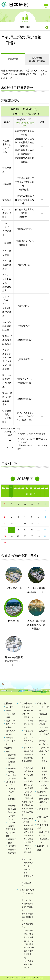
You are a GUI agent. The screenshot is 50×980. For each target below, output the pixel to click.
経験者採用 (44, 799)
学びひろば (44, 751)
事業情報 (25, 21)
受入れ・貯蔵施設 (37, 59)
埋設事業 (12, 758)
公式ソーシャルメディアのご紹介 (44, 785)
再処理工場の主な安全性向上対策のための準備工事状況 (27, 808)
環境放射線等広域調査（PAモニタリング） (12, 812)
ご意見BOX (43, 817)
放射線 (44, 771)
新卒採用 (43, 796)
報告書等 (12, 850)
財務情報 (10, 738)
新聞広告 (43, 721)
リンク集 (41, 821)
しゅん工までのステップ (29, 741)
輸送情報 (12, 853)
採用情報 (41, 792)
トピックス (26, 900)
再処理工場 (13, 59)
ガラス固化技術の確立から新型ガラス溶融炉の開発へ (29, 839)
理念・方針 (11, 721)
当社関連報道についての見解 (27, 907)
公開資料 (12, 846)
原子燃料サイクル (44, 765)
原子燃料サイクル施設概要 (11, 714)
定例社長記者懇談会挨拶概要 (27, 917)
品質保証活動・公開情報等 (11, 833)
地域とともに (27, 859)
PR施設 (42, 741)
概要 (8, 752)
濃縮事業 (12, 755)
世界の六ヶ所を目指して (29, 852)
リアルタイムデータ (12, 792)
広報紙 (42, 724)
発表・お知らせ (27, 890)
